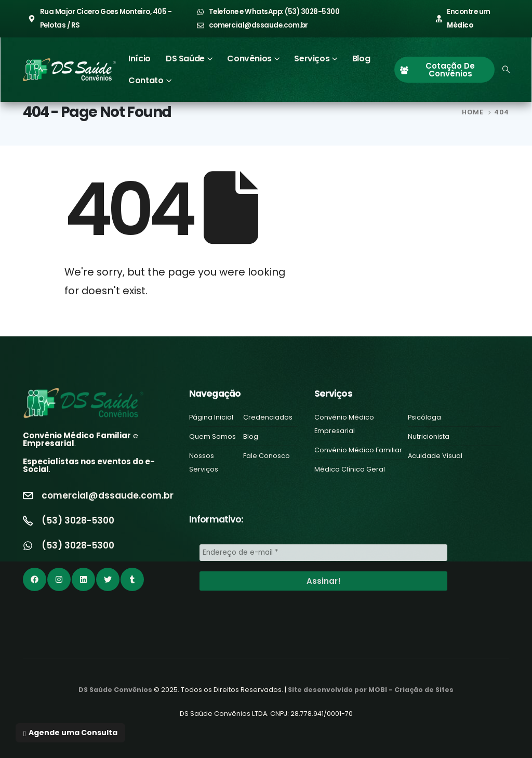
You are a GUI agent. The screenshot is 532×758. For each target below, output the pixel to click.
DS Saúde (185, 58)
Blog (361, 58)
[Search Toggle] (506, 70)
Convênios (249, 58)
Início (139, 58)
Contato (146, 80)
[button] (70, 733)
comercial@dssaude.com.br (108, 495)
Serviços (312, 58)
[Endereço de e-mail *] (323, 552)
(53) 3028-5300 (78, 520)
